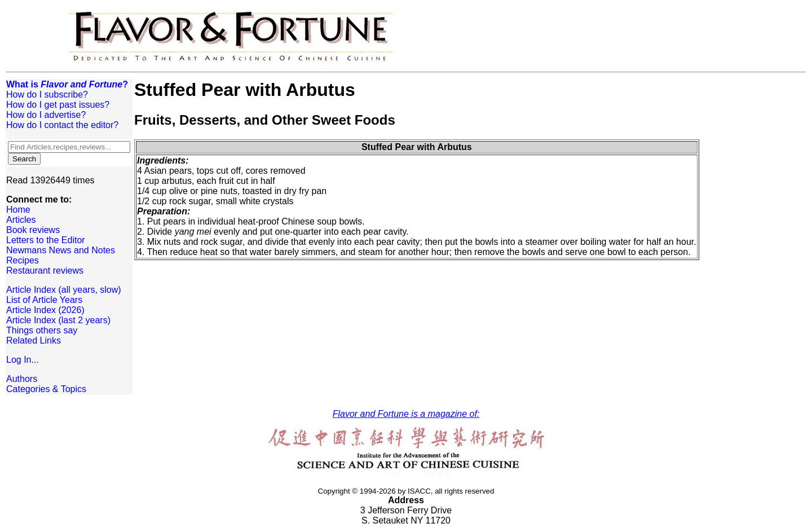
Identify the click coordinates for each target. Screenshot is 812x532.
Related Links (34, 340)
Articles (21, 220)
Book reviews (33, 230)
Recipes (23, 260)
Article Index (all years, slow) (64, 290)
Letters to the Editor (46, 240)
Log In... (23, 360)
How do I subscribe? (47, 94)
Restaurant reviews (45, 271)
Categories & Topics (46, 389)
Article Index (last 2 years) (58, 320)
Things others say (42, 330)
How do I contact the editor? (62, 125)
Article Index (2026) (45, 310)
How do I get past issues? (58, 105)
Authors (22, 379)
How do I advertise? (46, 115)
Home (18, 210)
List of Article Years (44, 300)
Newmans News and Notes (61, 250)
